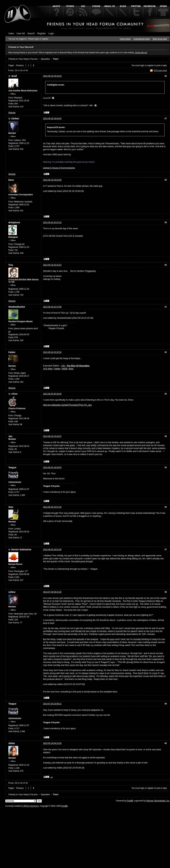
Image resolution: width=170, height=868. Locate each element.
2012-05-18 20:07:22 (52, 222)
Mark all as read (160, 39)
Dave (11, 180)
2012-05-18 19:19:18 (52, 76)
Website (12, 113)
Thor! (56, 59)
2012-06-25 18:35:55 (52, 467)
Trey (11, 265)
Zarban (15, 118)
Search (31, 33)
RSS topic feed (160, 71)
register (150, 65)
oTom (14, 394)
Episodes (45, 59)
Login (51, 33)
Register (41, 33)
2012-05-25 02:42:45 (52, 394)
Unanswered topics (142, 39)
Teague (12, 467)
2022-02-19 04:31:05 (52, 743)
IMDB (65, 369)
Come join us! (141, 53)
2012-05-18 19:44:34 (52, 118)
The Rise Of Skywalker (78, 366)
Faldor (12, 352)
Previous (20, 65)
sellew (12, 592)
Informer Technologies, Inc (158, 801)
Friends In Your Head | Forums (23, 59)
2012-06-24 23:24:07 (52, 436)
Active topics (125, 39)
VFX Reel (48, 369)
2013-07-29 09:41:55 (52, 592)
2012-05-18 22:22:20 (52, 352)
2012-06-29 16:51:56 (52, 550)
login (142, 65)
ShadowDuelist (17, 307)
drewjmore (14, 222)
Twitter (57, 369)
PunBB (130, 801)
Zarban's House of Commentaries (59, 168)
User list (21, 33)
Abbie (12, 743)
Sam (11, 507)
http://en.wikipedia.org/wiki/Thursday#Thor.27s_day (67, 405)
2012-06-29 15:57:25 (52, 507)
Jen (10, 436)
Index (11, 33)
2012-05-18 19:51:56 (52, 180)
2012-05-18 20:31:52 (52, 265)
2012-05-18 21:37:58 (52, 307)
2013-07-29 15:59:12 (52, 704)
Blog (71, 369)
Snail (14, 76)
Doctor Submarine (21, 550)
